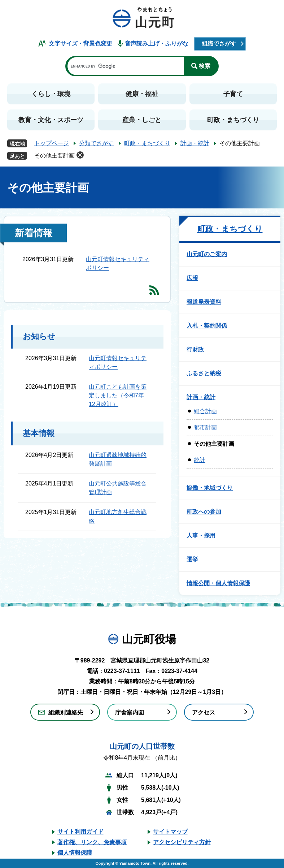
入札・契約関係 (207, 326)
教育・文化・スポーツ (51, 120)
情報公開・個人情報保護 (218, 583)
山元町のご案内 (207, 254)
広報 (192, 278)
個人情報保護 (75, 853)
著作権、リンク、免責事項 (92, 842)
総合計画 (205, 411)
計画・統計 (195, 143)
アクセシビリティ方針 (182, 842)
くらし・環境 (51, 94)
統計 (200, 460)
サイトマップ (170, 832)
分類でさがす (96, 143)
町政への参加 (204, 512)
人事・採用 (201, 536)
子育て (233, 94)
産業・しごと (142, 120)
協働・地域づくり (210, 488)
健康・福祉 (142, 94)
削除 (80, 155)
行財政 (195, 349)
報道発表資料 (204, 302)
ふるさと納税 (204, 373)
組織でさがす (219, 44)
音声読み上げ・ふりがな (157, 44)
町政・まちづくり (233, 120)
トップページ (52, 143)
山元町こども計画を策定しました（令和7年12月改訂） (118, 395)
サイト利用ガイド (80, 832)
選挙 (192, 559)
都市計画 (205, 427)
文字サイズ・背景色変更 (80, 44)
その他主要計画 (54, 156)
